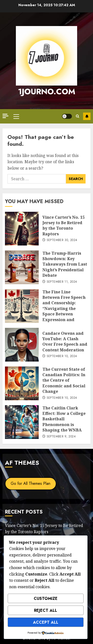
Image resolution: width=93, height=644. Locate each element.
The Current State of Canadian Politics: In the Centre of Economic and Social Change (64, 380)
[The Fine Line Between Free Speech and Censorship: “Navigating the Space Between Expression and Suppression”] (22, 306)
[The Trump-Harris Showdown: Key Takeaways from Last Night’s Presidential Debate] (22, 267)
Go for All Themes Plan (31, 483)
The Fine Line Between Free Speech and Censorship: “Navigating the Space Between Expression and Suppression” (64, 308)
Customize (46, 598)
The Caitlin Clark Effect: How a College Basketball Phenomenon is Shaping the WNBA (64, 419)
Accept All (46, 622)
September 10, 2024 (62, 356)
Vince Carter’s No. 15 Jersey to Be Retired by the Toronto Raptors (63, 226)
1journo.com (47, 92)
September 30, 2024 (62, 240)
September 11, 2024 (62, 282)
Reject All (46, 610)
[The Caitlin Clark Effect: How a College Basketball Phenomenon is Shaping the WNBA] (22, 422)
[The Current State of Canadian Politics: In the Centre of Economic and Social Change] (22, 383)
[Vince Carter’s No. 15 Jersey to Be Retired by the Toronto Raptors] (22, 229)
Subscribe (87, 116)
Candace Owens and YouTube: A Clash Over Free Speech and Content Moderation (65, 342)
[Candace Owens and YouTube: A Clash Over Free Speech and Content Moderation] (22, 345)
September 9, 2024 (61, 437)
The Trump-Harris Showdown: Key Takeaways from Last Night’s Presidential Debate (65, 264)
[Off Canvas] (5, 116)
